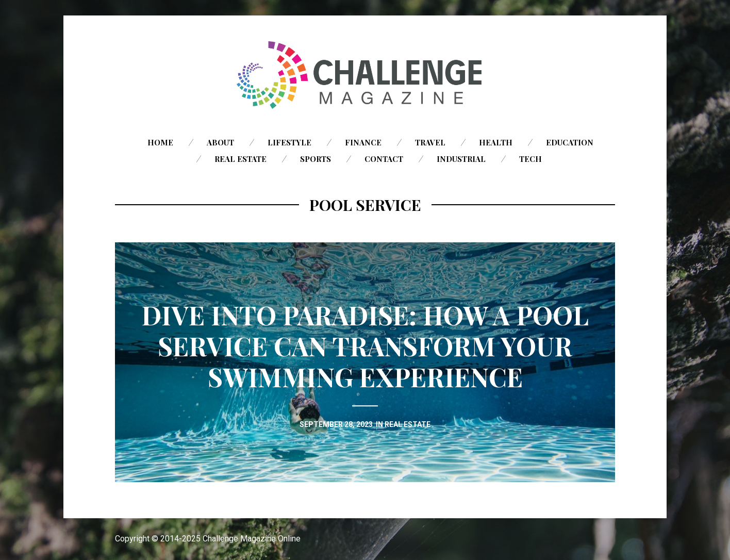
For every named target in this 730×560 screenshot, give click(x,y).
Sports (316, 159)
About (220, 142)
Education (570, 142)
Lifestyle (289, 142)
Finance (363, 142)
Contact (384, 159)
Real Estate (240, 159)
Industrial (461, 159)
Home (160, 142)
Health (496, 142)
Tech (530, 159)
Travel (430, 142)
